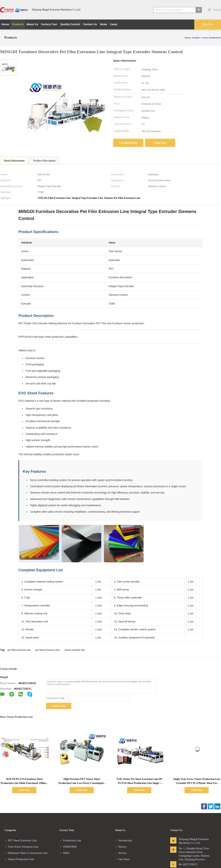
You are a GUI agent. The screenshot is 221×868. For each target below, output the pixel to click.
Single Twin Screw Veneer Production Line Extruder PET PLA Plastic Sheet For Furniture (197, 783)
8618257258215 (23, 689)
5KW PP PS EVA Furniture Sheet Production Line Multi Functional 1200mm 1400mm (24, 783)
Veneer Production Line (19, 859)
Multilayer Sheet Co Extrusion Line (26, 853)
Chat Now (208, 24)
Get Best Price (128, 143)
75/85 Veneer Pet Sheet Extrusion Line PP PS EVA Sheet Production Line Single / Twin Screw (139, 783)
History (121, 847)
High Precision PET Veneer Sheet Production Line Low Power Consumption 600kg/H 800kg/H (82, 783)
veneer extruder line (75, 650)
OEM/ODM (68, 847)
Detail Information (14, 161)
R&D (64, 853)
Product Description (44, 161)
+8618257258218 (27, 683)
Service (121, 853)
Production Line (70, 840)
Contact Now (59, 706)
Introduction (123, 840)
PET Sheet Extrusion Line (21, 840)
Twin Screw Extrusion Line (21, 847)
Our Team (122, 859)
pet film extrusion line (19, 650)
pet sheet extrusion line (47, 650)
